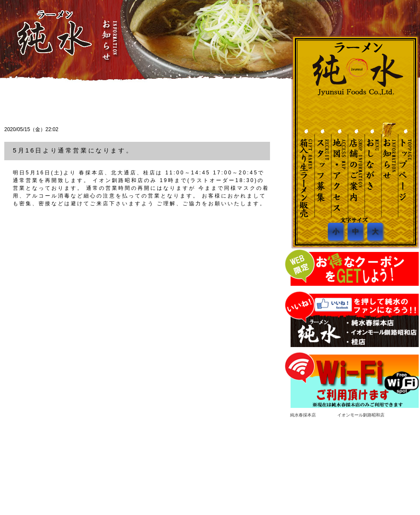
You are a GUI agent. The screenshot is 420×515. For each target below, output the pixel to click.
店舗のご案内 (355, 169)
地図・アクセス (339, 169)
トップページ (188, 457)
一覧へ (253, 98)
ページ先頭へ (407, 446)
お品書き (237, 457)
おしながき (371, 169)
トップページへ (404, 169)
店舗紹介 (259, 457)
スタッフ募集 (322, 169)
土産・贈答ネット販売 (306, 169)
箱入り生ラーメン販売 (364, 457)
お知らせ (387, 169)
